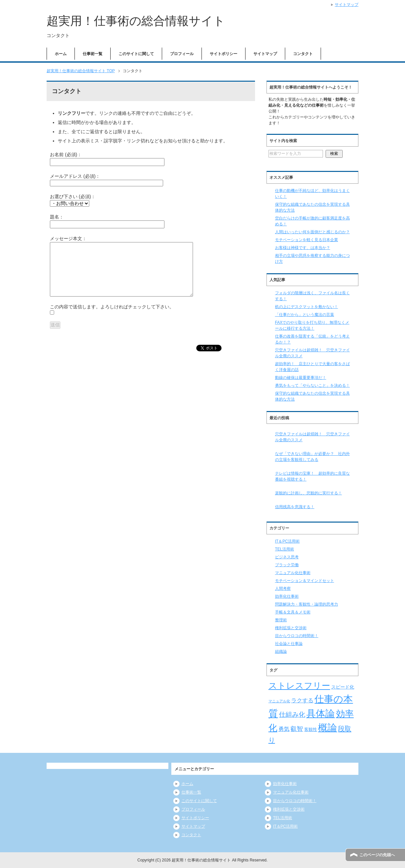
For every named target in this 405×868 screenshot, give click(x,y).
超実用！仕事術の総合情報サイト (136, 21)
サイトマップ (265, 54)
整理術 (281, 620)
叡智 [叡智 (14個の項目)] (297, 729)
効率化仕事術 (287, 596)
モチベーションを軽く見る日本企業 (307, 240)
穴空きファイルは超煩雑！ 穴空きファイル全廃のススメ (312, 437)
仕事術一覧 (93, 54)
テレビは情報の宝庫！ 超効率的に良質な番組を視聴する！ (312, 476)
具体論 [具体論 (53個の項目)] (320, 713)
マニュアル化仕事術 (293, 573)
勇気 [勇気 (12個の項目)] (284, 729)
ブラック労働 (287, 565)
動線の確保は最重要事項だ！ (301, 378)
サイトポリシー (224, 54)
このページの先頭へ (377, 855)
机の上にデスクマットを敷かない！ (307, 307)
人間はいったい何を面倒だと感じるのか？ (312, 232)
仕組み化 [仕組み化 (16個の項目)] (292, 714)
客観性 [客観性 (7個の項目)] (311, 729)
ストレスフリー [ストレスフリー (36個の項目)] (299, 686)
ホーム (61, 54)
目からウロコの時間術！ (297, 636)
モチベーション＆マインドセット (305, 581)
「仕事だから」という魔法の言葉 (305, 315)
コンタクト (303, 54)
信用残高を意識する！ (295, 507)
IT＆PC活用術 (287, 541)
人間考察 (283, 589)
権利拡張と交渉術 (291, 628)
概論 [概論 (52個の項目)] (328, 728)
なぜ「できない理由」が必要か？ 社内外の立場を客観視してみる (312, 457)
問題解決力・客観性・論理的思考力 (307, 604)
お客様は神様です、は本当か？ (303, 248)
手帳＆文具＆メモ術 (293, 612)
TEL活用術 (285, 549)
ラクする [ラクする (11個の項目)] (302, 701)
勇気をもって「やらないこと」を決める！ (312, 385)
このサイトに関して (136, 54)
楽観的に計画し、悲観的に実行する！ (309, 493)
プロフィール (182, 54)
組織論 (281, 651)
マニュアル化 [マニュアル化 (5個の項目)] (279, 701)
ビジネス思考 (287, 557)
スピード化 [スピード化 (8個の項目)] (343, 687)
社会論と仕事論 (289, 644)
